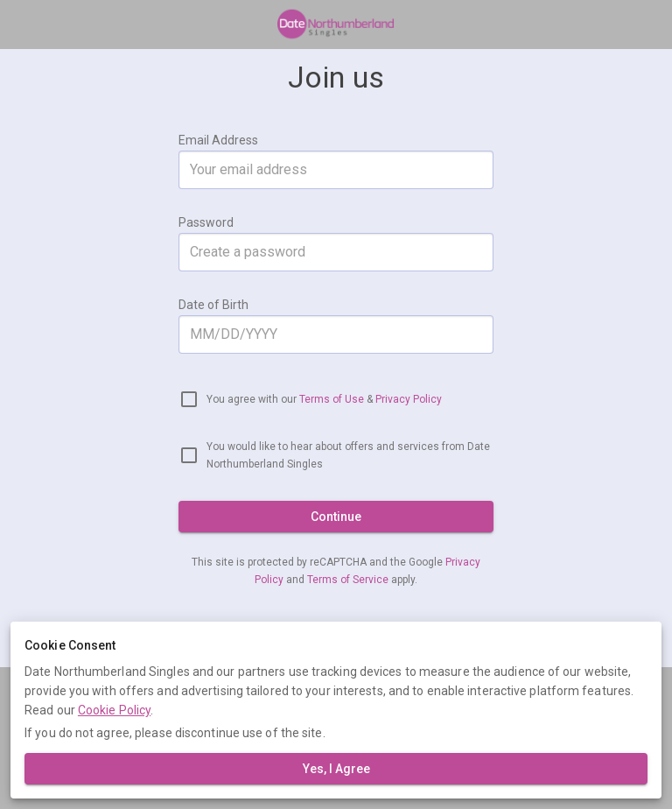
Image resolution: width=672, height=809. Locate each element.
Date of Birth (213, 305)
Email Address (218, 140)
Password (206, 222)
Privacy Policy (409, 399)
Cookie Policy (114, 710)
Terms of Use (332, 399)
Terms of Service (349, 580)
